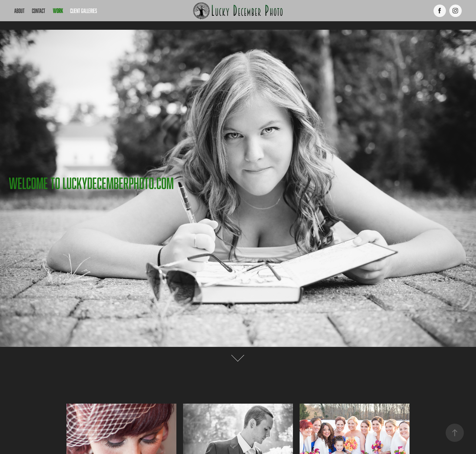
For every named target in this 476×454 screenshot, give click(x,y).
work (58, 11)
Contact (39, 11)
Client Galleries (83, 11)
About (19, 11)
